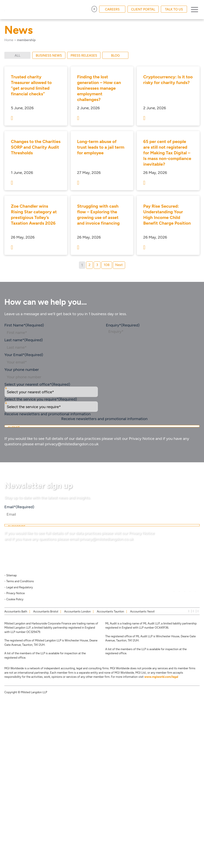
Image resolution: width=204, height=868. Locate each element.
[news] (198, 611)
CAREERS (112, 9)
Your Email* (24, 355)
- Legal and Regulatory (19, 587)
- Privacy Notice (14, 593)
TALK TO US (174, 9)
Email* (19, 507)
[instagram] (193, 611)
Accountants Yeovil (142, 611)
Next (119, 265)
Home (9, 40)
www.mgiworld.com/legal (161, 677)
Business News (49, 56)
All (17, 56)
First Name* (24, 325)
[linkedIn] (189, 611)
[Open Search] (94, 9)
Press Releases (84, 56)
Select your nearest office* (37, 384)
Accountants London (78, 611)
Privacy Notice (142, 439)
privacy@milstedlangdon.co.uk (72, 444)
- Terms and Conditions (19, 581)
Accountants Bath (16, 611)
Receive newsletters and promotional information (104, 419)
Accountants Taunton (110, 611)
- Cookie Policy (14, 599)
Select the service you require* (41, 399)
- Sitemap (11, 575)
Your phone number (22, 370)
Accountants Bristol (46, 611)
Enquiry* (123, 325)
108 (107, 265)
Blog (116, 56)
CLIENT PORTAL (143, 9)
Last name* (24, 340)
